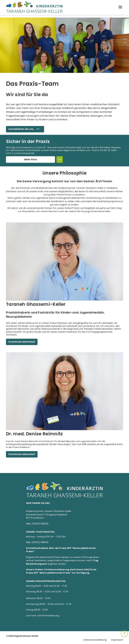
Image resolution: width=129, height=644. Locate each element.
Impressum (117, 640)
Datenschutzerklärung (95, 640)
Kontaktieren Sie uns (25, 129)
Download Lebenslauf (22, 342)
